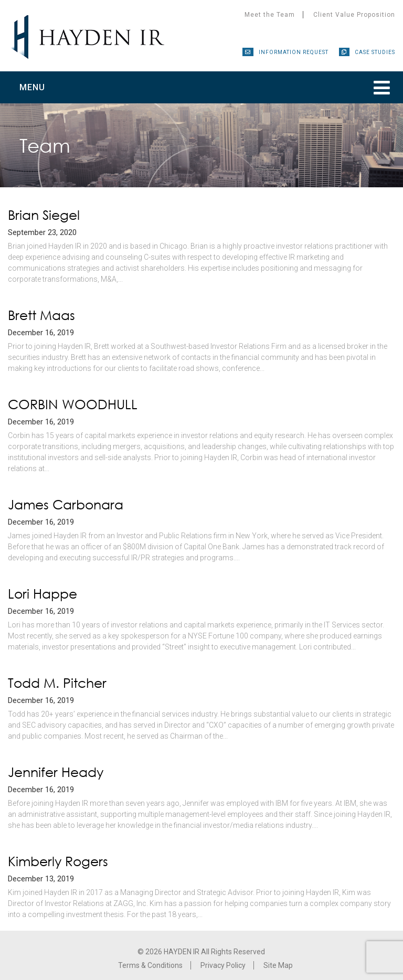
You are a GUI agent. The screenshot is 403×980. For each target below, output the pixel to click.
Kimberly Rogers (58, 861)
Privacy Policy (223, 965)
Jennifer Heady (56, 772)
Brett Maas (41, 315)
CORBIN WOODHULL (73, 404)
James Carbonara (66, 504)
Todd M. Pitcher (57, 683)
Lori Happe (43, 594)
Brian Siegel (44, 215)
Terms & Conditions (150, 965)
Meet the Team (270, 15)
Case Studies (375, 52)
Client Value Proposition (354, 15)
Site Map (278, 965)
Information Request (294, 52)
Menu (32, 87)
